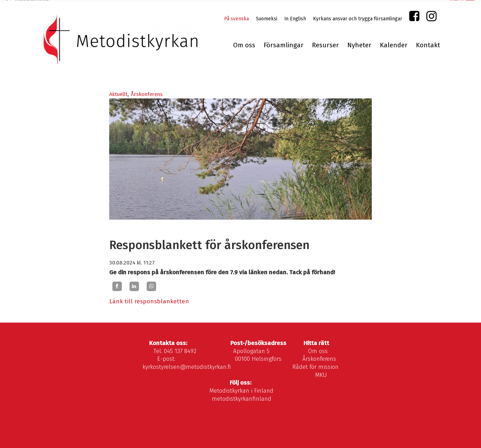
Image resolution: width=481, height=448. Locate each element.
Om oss (244, 45)
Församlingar (284, 45)
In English (295, 18)
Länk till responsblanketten (149, 301)
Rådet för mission (315, 367)
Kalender (394, 45)
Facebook (414, 17)
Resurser (325, 45)
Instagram (431, 17)
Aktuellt (118, 94)
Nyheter (359, 45)
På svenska (236, 18)
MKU (321, 374)
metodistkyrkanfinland (242, 398)
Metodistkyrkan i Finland (241, 390)
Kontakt (428, 45)
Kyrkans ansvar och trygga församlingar (358, 18)
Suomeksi (267, 18)
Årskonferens (147, 94)
